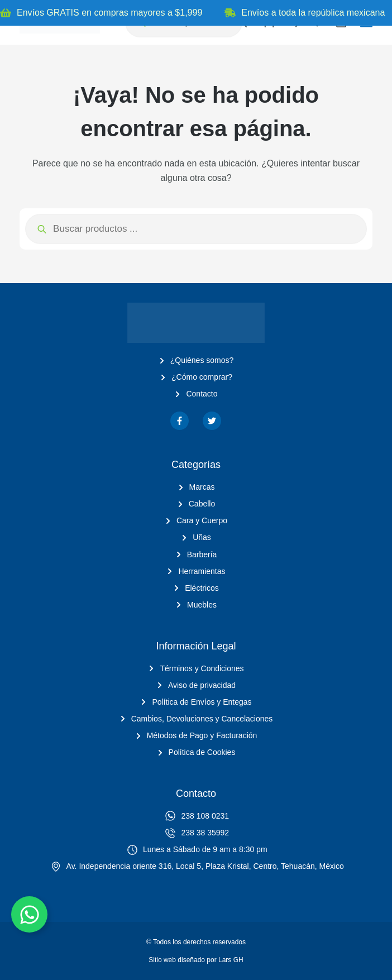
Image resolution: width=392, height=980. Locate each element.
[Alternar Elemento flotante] (29, 914)
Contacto (196, 793)
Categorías (196, 465)
